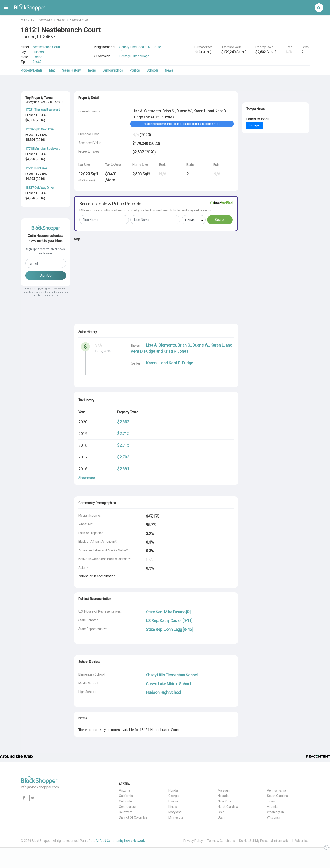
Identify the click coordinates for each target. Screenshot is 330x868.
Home (24, 20)
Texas (271, 801)
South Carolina (277, 796)
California (126, 796)
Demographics (113, 70)
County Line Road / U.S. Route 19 (140, 49)
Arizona (125, 790)
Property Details (32, 70)
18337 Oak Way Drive (39, 188)
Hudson (61, 20)
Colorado (125, 801)
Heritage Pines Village (134, 56)
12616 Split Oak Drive (40, 129)
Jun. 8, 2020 (102, 351)
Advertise (302, 841)
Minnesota (176, 817)
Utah (221, 817)
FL (33, 20)
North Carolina (228, 807)
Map (52, 70)
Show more (87, 478)
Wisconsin (274, 817)
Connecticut (128, 807)
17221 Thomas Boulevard (43, 110)
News (169, 70)
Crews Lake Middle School (168, 684)
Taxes (92, 70)
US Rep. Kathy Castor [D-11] (169, 621)
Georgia (174, 796)
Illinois (173, 807)
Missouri (224, 790)
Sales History (71, 70)
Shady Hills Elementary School (172, 675)
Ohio (221, 812)
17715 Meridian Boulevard (43, 149)
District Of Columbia (133, 817)
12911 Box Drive (36, 168)
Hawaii (173, 801)
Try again (255, 125)
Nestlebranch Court (80, 20)
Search (220, 220)
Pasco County (45, 20)
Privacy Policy (193, 841)
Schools (152, 70)
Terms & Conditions (221, 841)
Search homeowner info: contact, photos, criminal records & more (182, 124)
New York (225, 801)
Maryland (175, 812)
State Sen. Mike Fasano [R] (168, 612)
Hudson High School (164, 692)
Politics (135, 70)
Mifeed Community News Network (120, 841)
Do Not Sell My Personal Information (265, 841)
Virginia (272, 807)
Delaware (126, 812)
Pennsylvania (276, 790)
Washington (275, 812)
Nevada (223, 796)
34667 (37, 62)
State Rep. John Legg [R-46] (169, 629)
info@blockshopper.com (40, 787)
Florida (37, 57)
